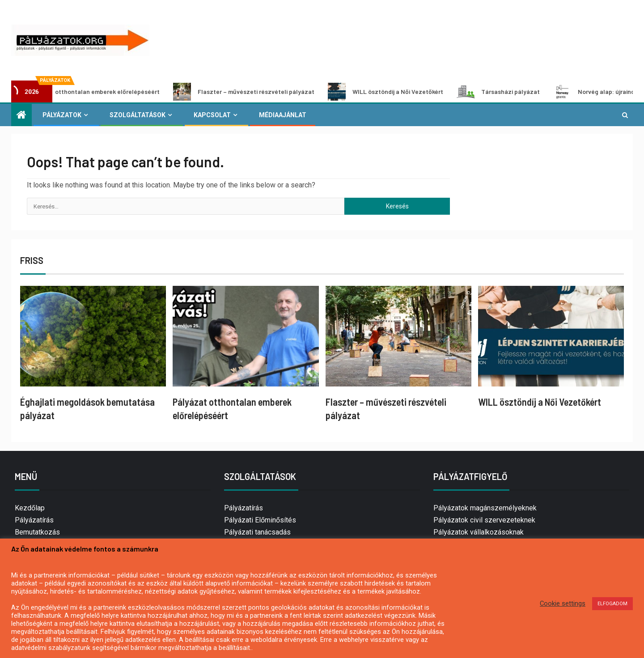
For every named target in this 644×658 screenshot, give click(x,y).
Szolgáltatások (138, 115)
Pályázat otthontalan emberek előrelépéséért (91, 92)
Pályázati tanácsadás (257, 532)
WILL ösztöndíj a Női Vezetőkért (395, 92)
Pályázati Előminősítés (260, 520)
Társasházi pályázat (508, 92)
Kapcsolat (212, 115)
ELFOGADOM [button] (612, 604)
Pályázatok (62, 115)
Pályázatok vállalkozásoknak (479, 532)
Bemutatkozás (37, 532)
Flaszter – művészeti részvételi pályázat (254, 92)
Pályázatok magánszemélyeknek (485, 508)
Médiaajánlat (283, 115)
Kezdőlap (30, 508)
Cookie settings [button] (563, 603)
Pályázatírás (34, 520)
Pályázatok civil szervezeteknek (484, 520)
